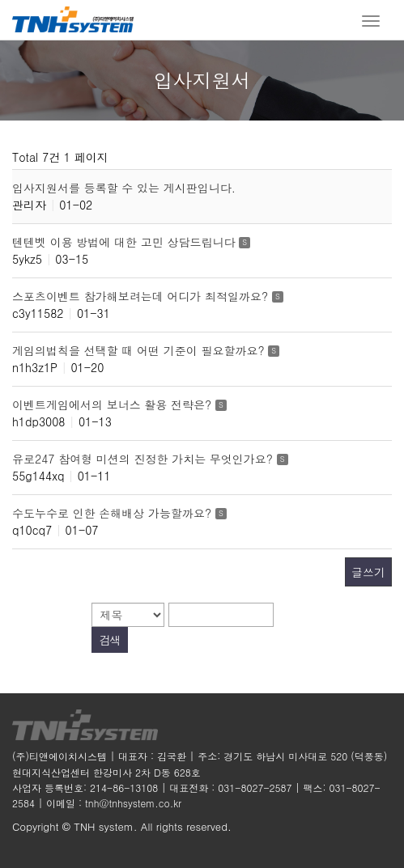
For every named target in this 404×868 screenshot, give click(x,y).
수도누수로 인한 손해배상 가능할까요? (114, 513)
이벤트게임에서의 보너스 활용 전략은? (114, 404)
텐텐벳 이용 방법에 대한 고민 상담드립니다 (125, 242)
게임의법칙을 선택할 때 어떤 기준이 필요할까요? (140, 350)
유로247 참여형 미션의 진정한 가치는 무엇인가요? (145, 459)
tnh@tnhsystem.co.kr (133, 803)
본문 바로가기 (0, 0)
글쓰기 (368, 572)
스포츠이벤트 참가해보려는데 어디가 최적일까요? (142, 296)
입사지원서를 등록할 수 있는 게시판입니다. (124, 188)
